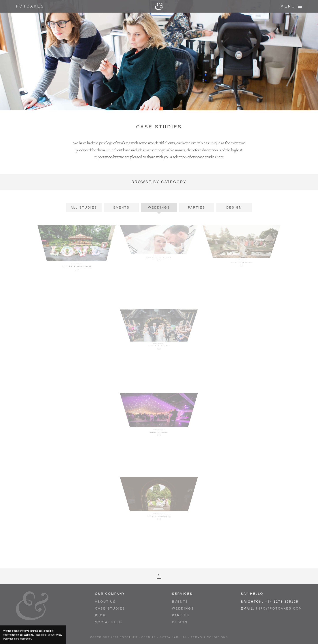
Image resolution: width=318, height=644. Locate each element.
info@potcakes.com (279, 608)
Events (122, 207)
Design (234, 207)
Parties (197, 207)
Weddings (159, 207)
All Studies (84, 207)
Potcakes (30, 6)
